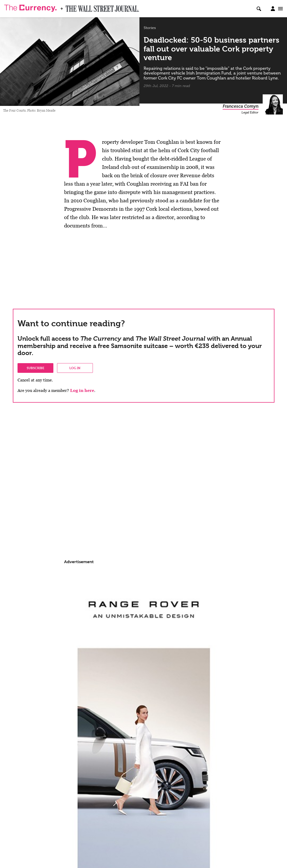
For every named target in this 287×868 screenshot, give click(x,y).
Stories (150, 28)
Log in (75, 368)
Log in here (82, 390)
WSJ (70, 7)
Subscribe (35, 368)
